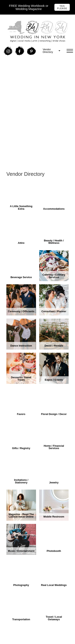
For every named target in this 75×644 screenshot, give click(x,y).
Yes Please (62, 7)
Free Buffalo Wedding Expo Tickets (31, 67)
